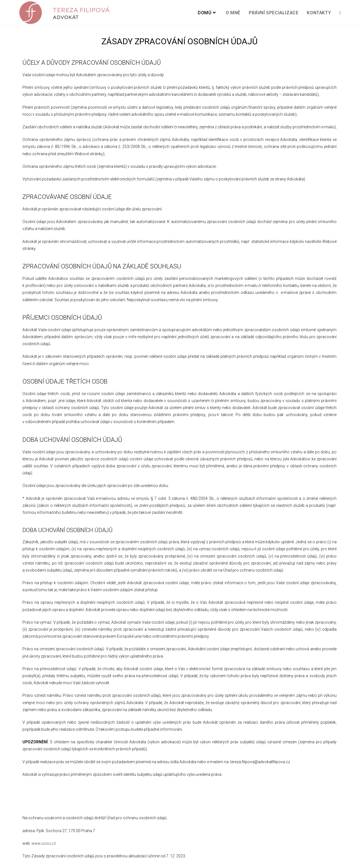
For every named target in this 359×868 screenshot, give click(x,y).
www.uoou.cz (44, 843)
